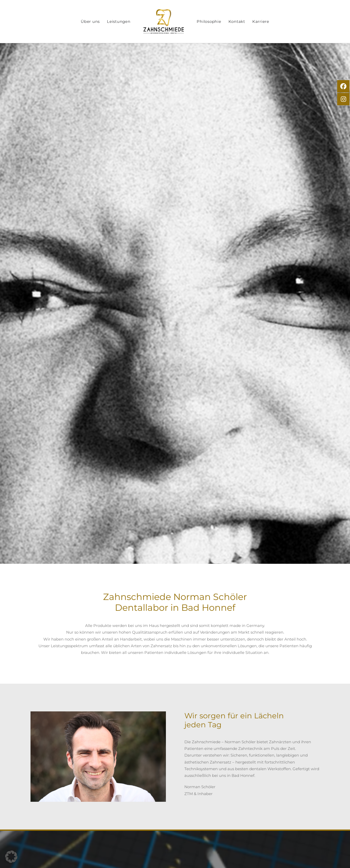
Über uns (102, 21)
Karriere (272, 21)
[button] (11, 857)
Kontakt (248, 21)
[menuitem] (102, 21)
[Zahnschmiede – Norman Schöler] (175, 21)
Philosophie (220, 21)
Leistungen (130, 21)
